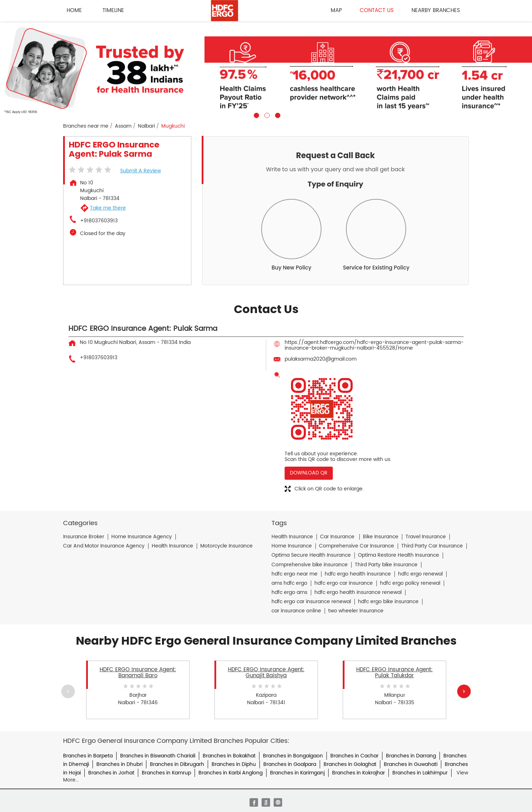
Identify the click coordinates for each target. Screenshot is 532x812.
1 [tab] (256, 115)
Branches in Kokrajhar (359, 773)
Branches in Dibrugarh (177, 764)
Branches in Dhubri (119, 764)
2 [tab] (266, 115)
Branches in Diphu (234, 764)
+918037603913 (99, 221)
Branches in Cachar (354, 756)
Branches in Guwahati (411, 764)
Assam (123, 126)
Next (464, 691)
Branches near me (86, 126)
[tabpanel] (266, 70)
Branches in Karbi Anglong (231, 773)
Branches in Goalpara (290, 764)
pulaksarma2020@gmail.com (321, 359)
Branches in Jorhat (111, 773)
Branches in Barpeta (88, 756)
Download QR (309, 473)
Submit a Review (141, 171)
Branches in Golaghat (350, 764)
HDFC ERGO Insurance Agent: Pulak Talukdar (394, 673)
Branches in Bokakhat (229, 756)
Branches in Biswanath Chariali (158, 756)
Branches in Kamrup (166, 773)
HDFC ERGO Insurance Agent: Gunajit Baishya (266, 673)
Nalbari (146, 126)
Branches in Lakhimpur (420, 773)
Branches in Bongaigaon (293, 756)
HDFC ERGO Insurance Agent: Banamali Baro (138, 673)
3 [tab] (277, 115)
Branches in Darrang (411, 756)
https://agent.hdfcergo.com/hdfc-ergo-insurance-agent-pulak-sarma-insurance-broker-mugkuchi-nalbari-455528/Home (374, 345)
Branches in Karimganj (297, 773)
